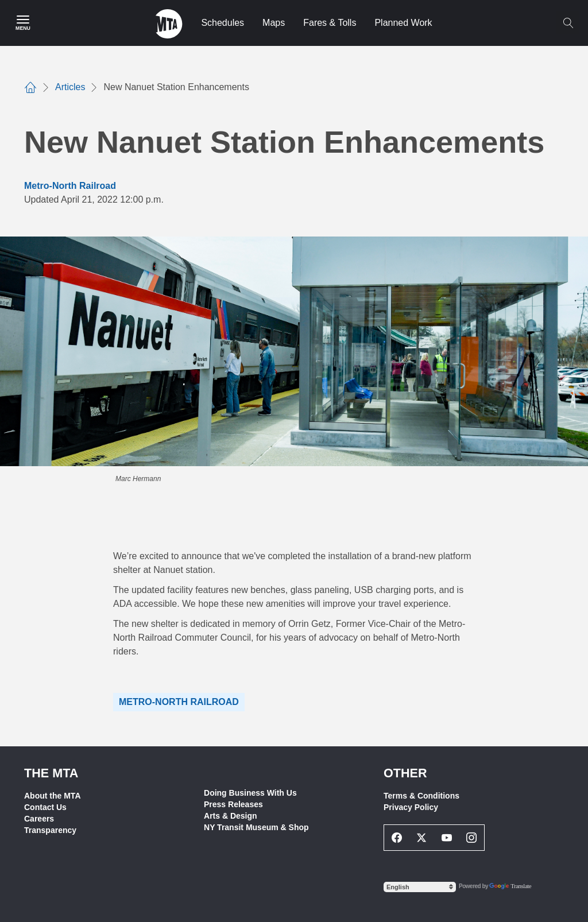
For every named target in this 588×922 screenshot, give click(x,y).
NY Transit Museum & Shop (256, 827)
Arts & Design (231, 816)
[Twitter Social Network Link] (422, 838)
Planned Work (403, 23)
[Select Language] (420, 887)
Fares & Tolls (330, 23)
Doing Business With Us (250, 793)
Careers (39, 819)
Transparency (50, 830)
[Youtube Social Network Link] (447, 838)
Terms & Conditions (421, 796)
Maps (274, 23)
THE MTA (51, 773)
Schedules (223, 23)
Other (405, 773)
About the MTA (53, 796)
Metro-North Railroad (70, 186)
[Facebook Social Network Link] (397, 838)
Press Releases (233, 804)
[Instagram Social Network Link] (472, 838)
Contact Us (45, 807)
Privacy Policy (411, 807)
